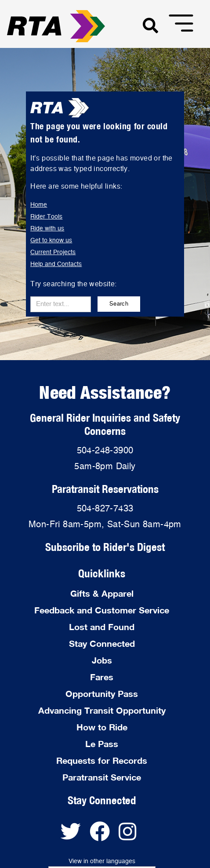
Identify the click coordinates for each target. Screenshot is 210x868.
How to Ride (102, 727)
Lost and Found (102, 627)
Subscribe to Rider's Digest (105, 547)
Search (119, 304)
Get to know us (51, 241)
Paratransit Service (102, 777)
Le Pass (102, 744)
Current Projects (53, 252)
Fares (102, 677)
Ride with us (47, 229)
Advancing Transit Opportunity (102, 710)
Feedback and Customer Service (102, 610)
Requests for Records (102, 760)
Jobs (102, 660)
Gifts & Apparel (102, 593)
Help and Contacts (56, 264)
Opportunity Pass (102, 693)
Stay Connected (102, 643)
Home (39, 205)
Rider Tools (46, 217)
